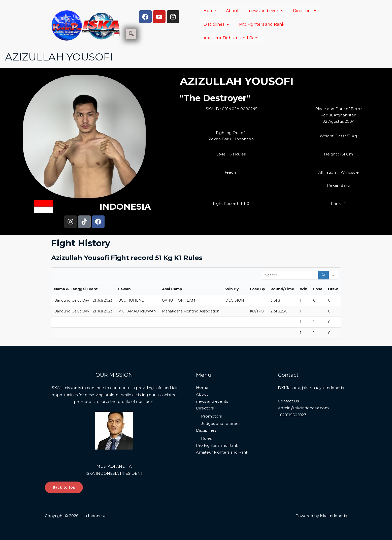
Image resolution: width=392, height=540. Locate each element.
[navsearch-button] (131, 34)
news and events (266, 11)
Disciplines (216, 24)
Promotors (211, 416)
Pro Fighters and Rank (262, 24)
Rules (206, 439)
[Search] (323, 275)
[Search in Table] (290, 275)
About (232, 11)
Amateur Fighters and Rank (232, 38)
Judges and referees (221, 423)
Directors (305, 11)
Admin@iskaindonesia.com (304, 408)
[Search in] (333, 275)
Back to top (64, 487)
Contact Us (289, 401)
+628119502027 (292, 415)
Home (210, 11)
